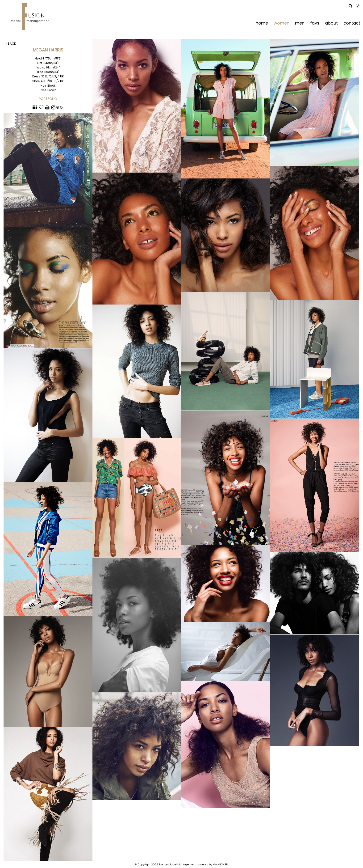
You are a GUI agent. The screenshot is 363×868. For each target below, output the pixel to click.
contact (352, 23)
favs (315, 23)
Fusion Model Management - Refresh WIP (31, 17)
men (300, 23)
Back (11, 44)
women (282, 23)
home (262, 23)
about (331, 23)
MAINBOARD (220, 864)
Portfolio (48, 99)
